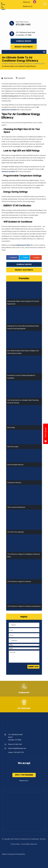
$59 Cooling (11, 427)
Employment (24, 692)
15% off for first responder (15, 532)
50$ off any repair (13, 447)
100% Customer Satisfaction (16, 507)
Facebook (13, 257)
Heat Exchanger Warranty (15, 465)
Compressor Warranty (14, 483)
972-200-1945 (23, 25)
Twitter (25, 257)
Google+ (36, 257)
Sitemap (42, 839)
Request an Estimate (24, 47)
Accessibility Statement (29, 844)
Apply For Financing (24, 775)
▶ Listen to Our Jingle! (3, 6)
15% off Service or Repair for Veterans (19, 582)
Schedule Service (24, 41)
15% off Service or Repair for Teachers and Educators (24, 606)
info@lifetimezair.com (19, 748)
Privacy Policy (15, 844)
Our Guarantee (24, 708)
